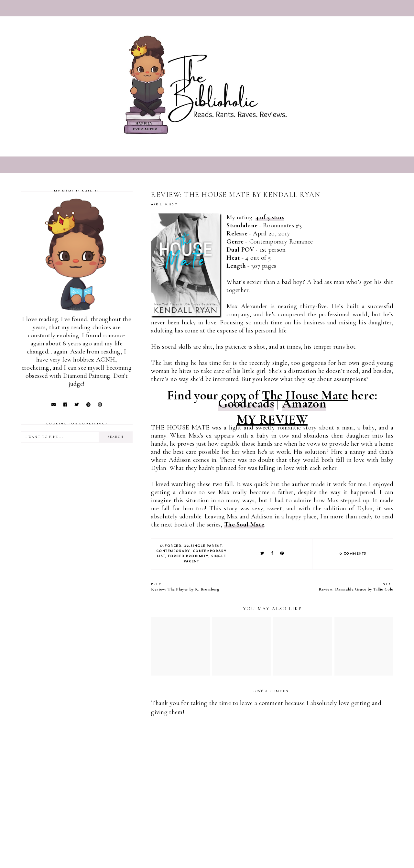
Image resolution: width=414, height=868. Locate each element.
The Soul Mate (244, 525)
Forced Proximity (188, 556)
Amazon (304, 403)
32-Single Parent (203, 546)
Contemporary (173, 551)
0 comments (353, 554)
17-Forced (171, 546)
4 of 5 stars (270, 217)
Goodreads (246, 403)
